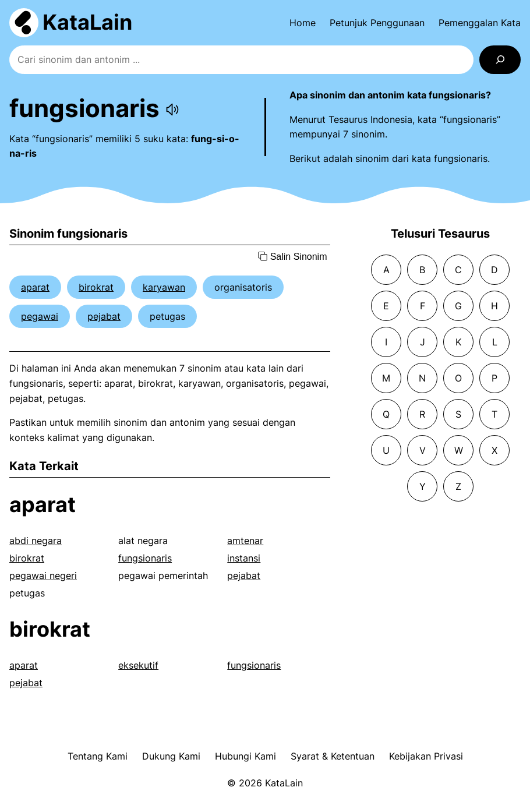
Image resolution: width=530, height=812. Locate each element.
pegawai (40, 316)
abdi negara (36, 541)
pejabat (104, 316)
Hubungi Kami (245, 756)
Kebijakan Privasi (426, 756)
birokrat (96, 287)
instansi (244, 558)
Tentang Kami (98, 756)
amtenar (245, 541)
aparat (35, 287)
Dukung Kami (171, 756)
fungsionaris (145, 558)
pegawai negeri (43, 576)
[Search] (500, 60)
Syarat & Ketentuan (333, 756)
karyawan (164, 287)
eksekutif (138, 665)
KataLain (87, 22)
